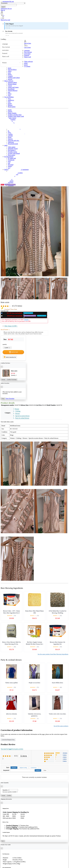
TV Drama (27, 66)
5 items (65, 755)
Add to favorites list (10, 357)
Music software (9, 81)
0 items (65, 761)
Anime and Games (13, 87)
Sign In (3, 10)
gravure (10, 79)
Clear (45, 770)
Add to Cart (13, 352)
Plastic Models (12, 113)
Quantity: (5, 790)
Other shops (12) (11, 326)
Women (4, 63)
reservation (5, 50)
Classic (10, 86)
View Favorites (10, 399)
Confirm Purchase (12, 380)
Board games (12, 107)
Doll (9, 102)
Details (26, 320)
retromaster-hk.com (8, 1)
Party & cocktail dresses (22, 418)
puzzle (10, 103)
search (3, 7)
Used (25, 316)
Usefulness (34, 768)
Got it (3, 841)
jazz (9, 92)
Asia (9, 95)
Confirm (9, 795)
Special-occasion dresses (22, 416)
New (18, 313)
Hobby (10, 110)
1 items (65, 759)
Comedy (10, 76)
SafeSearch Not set (6, 9)
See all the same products (61, 726)
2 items (65, 757)
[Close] (2, 367)
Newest (14, 768)
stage (9, 73)
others (10, 71)
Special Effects (12, 70)
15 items (65, 753)
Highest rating (23, 768)
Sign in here (28, 43)
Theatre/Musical (13, 91)
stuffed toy (11, 100)
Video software (28, 62)
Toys (9, 99)
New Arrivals (6, 47)
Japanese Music (12, 82)
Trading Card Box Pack (15, 115)
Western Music (12, 84)
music (10, 68)
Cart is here (27, 47)
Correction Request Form (8, 740)
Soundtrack (11, 89)
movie (26, 65)
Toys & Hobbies (9, 97)
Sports (10, 74)
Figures (10, 111)
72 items (24, 756)
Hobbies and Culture (14, 78)
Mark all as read (5, 20)
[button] (34, 18)
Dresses (18, 413)
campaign (5, 44)
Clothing (18, 411)
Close (3, 399)
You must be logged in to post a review (12, 749)
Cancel (3, 380)
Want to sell (6, 56)
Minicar (10, 105)
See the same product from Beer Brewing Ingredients (53, 654)
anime (26, 63)
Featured (5, 53)
